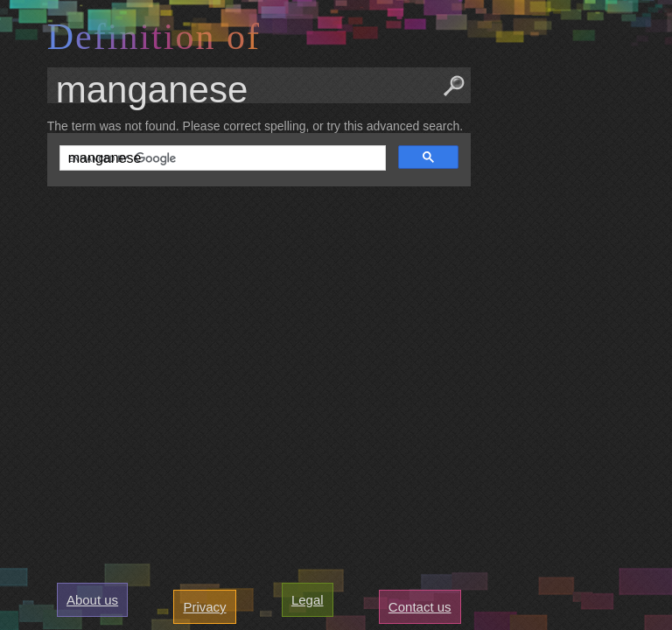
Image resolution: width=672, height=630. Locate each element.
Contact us (420, 607)
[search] (221, 158)
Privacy (204, 607)
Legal (308, 600)
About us (92, 600)
